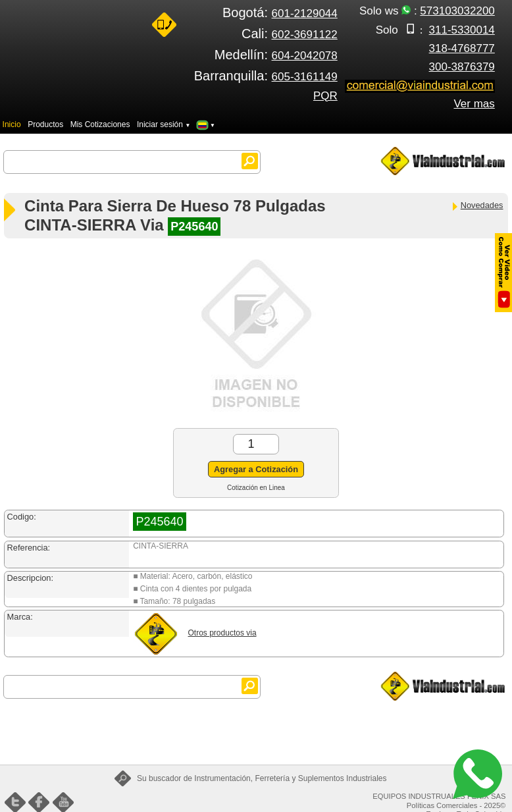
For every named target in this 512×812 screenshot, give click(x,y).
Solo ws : (427, 11)
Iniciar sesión (164, 124)
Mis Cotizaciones (100, 124)
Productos (45, 124)
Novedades (477, 205)
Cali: (290, 34)
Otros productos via (222, 633)
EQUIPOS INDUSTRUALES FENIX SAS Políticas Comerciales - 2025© (439, 801)
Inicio (12, 124)
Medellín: (276, 55)
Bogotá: (280, 13)
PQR (325, 96)
